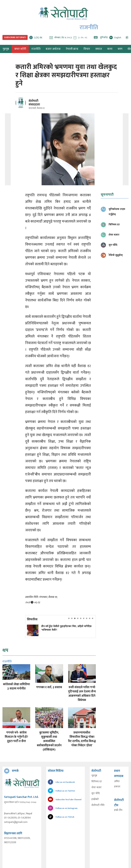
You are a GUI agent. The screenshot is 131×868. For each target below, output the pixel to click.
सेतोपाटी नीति (98, 805)
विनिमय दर (97, 782)
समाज (99, 49)
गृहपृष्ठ (94, 776)
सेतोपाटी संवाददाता (34, 103)
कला (110, 49)
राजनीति (36, 49)
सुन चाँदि (96, 793)
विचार (87, 49)
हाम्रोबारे (95, 799)
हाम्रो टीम (118, 810)
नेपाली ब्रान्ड (72, 49)
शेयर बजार (96, 788)
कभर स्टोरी (20, 49)
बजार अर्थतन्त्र (53, 49)
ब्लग (120, 49)
